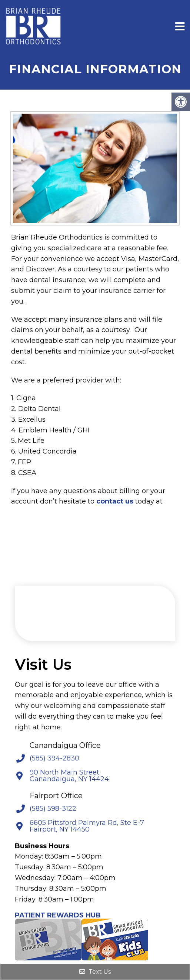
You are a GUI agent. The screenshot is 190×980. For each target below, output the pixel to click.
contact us (115, 501)
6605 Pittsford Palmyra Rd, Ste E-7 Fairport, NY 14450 (87, 826)
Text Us (95, 972)
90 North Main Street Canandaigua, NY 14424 (69, 776)
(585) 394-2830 (54, 758)
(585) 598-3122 (53, 809)
